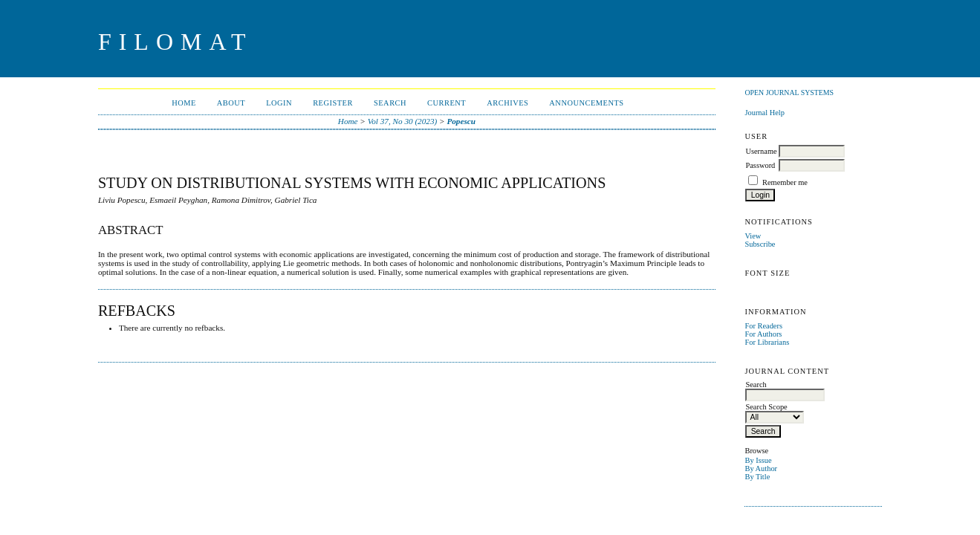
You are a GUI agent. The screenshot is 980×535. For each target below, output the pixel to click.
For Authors (763, 334)
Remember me (785, 182)
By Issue (758, 460)
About (231, 103)
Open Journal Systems (789, 93)
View (753, 236)
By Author (761, 468)
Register (333, 103)
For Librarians (767, 342)
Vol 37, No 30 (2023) (403, 121)
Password (760, 165)
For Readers (763, 326)
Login (279, 103)
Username (761, 151)
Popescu (461, 121)
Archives (507, 103)
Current (447, 103)
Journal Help (764, 113)
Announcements (586, 103)
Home (184, 103)
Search (390, 103)
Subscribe (760, 244)
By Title (757, 477)
